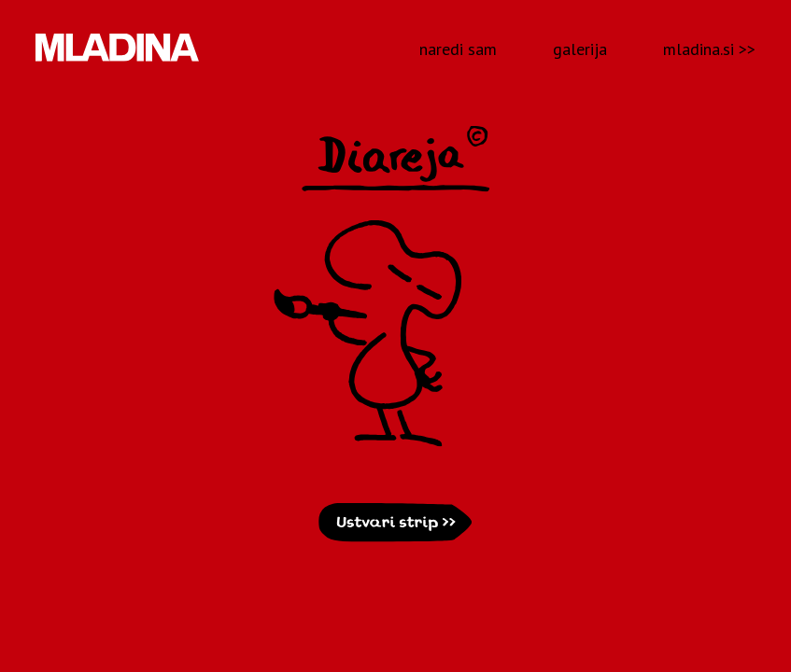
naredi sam (458, 49)
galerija (580, 49)
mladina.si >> (709, 49)
